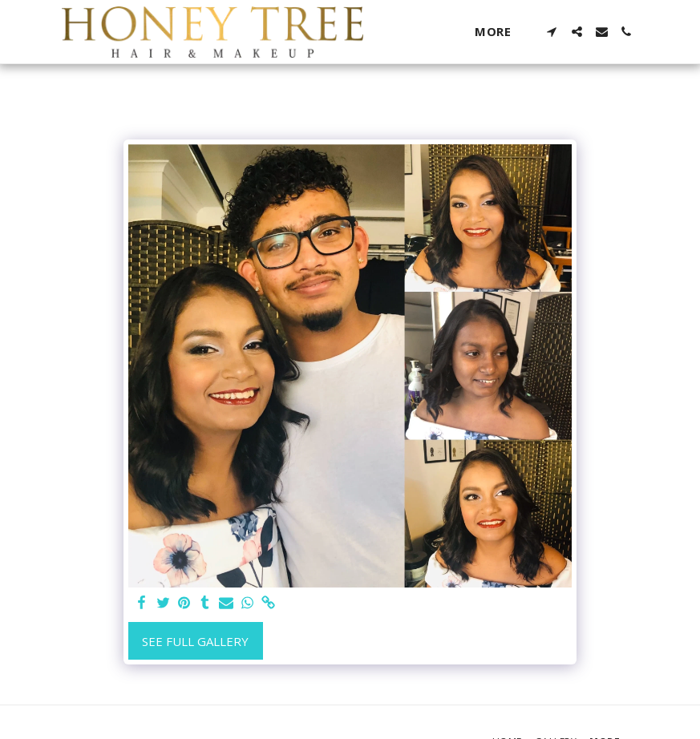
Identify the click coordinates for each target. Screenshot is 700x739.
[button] (552, 32)
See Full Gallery (195, 641)
